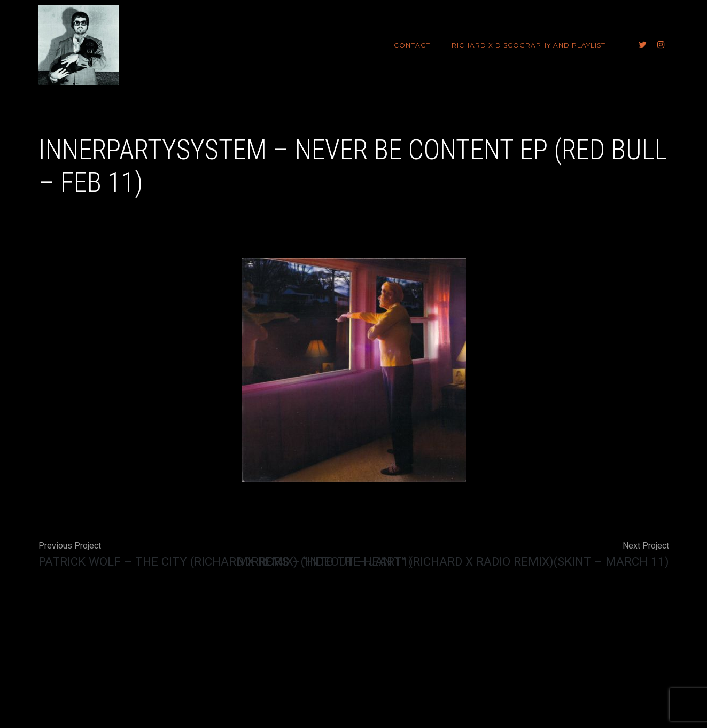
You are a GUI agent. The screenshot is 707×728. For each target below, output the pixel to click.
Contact (412, 45)
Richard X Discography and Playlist (529, 45)
